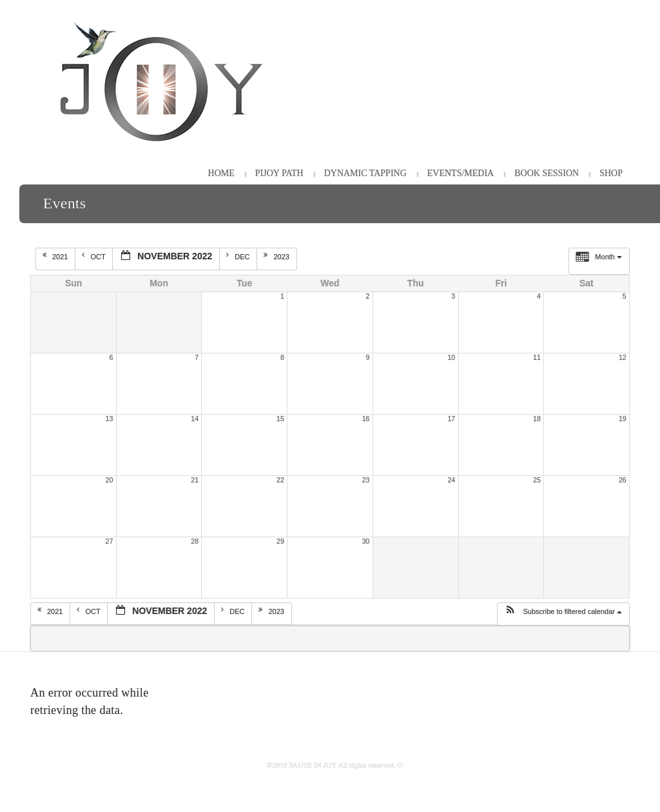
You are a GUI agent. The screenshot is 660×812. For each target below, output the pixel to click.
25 (537, 480)
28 (195, 541)
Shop (611, 173)
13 (110, 419)
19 (623, 419)
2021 (56, 256)
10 (451, 357)
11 (537, 357)
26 (623, 480)
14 (195, 419)
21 (195, 480)
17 (451, 419)
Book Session (547, 173)
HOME (221, 173)
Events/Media (461, 173)
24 (451, 480)
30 (366, 541)
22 (280, 480)
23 (366, 480)
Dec (239, 256)
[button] (563, 614)
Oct (94, 256)
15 (280, 419)
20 (110, 480)
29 (280, 541)
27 (110, 541)
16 (366, 419)
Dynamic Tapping (365, 173)
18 (537, 419)
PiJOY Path (279, 173)
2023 (277, 256)
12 (623, 357)
